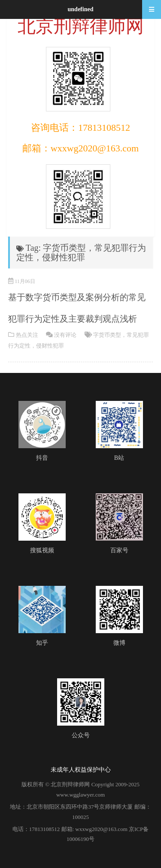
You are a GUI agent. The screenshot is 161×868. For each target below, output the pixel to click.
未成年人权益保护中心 (81, 770)
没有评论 (65, 335)
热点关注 (27, 335)
